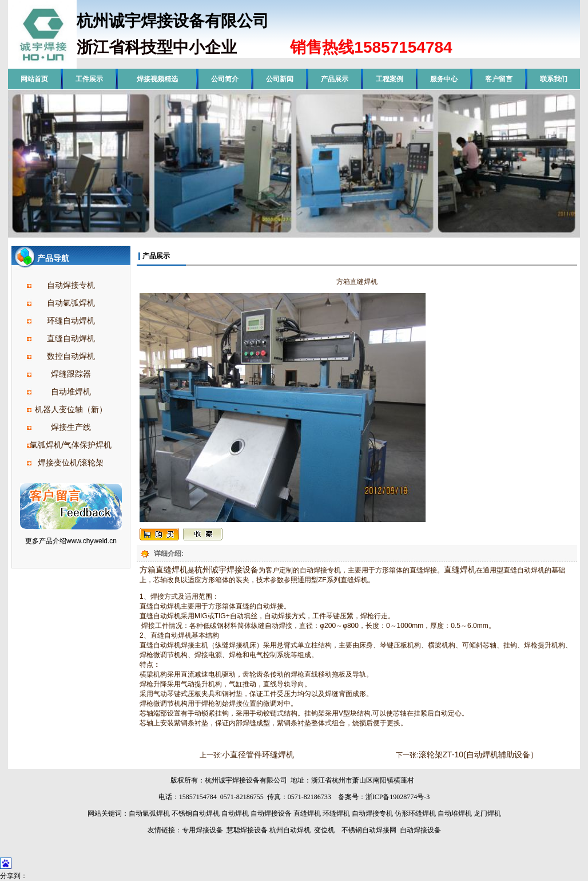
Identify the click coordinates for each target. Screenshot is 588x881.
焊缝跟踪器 (71, 374)
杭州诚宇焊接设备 (227, 570)
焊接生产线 (71, 427)
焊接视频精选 (157, 79)
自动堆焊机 (71, 392)
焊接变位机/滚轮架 (71, 463)
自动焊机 (235, 813)
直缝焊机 (460, 570)
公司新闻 (280, 79)
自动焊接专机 (71, 285)
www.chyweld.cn (92, 541)
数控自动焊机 (71, 356)
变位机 (324, 830)
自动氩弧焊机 (71, 303)
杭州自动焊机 (290, 830)
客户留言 (499, 79)
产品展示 (335, 79)
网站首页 (34, 79)
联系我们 (554, 79)
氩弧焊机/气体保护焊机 (71, 445)
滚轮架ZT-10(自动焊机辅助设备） (478, 754)
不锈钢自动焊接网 (369, 830)
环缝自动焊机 (71, 321)
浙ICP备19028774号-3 (398, 797)
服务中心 (444, 79)
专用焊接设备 (202, 830)
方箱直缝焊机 (164, 570)
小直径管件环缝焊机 (258, 754)
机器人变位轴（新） (71, 409)
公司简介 (225, 79)
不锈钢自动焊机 (196, 813)
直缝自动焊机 (71, 338)
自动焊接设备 (271, 813)
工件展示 (89, 79)
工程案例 (390, 79)
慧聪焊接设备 (246, 830)
